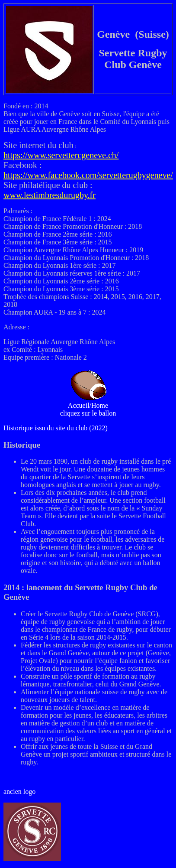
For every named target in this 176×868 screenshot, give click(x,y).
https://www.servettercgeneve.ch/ (61, 155)
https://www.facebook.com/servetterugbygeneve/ (88, 175)
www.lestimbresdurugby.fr (50, 195)
